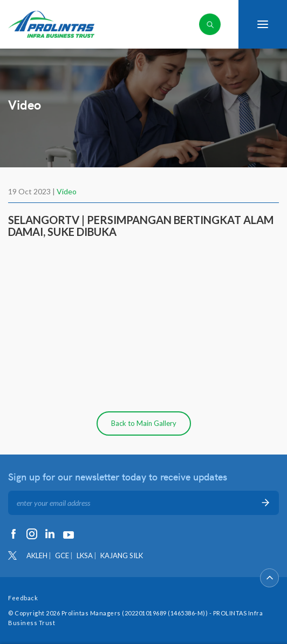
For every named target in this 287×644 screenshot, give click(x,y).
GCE (62, 555)
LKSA (85, 555)
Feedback (23, 598)
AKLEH (37, 555)
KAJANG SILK (122, 555)
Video (67, 191)
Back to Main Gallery (144, 423)
